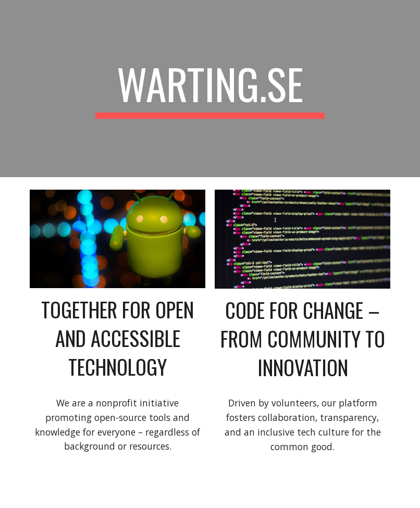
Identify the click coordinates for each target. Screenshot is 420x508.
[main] (210, 89)
